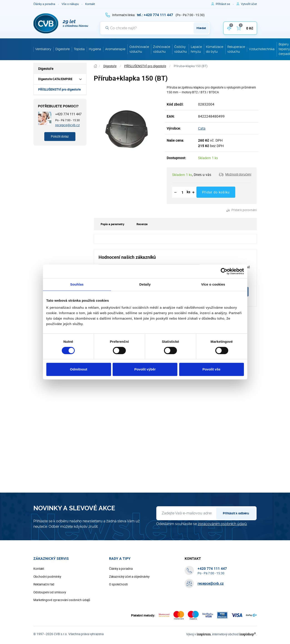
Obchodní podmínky (47, 577)
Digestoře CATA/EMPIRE (55, 79)
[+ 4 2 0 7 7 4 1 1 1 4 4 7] (155, 15)
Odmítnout (79, 369)
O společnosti (118, 584)
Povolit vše (211, 369)
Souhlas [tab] (77, 284)
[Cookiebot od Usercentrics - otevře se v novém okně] (224, 271)
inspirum (204, 634)
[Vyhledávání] (155, 28)
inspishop (248, 634)
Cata (202, 128)
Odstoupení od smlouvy (50, 592)
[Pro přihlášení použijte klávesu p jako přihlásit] (225, 4)
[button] (235, 175)
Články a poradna (44, 4)
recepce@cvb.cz (67, 125)
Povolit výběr (145, 369)
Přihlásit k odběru (236, 513)
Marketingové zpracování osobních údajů (62, 600)
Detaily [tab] (145, 284)
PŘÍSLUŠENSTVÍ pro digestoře (59, 89)
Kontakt (90, 4)
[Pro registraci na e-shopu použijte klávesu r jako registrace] (249, 4)
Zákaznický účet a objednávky (129, 577)
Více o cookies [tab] (213, 284)
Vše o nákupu (70, 4)
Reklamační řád (44, 584)
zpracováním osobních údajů (222, 524)
